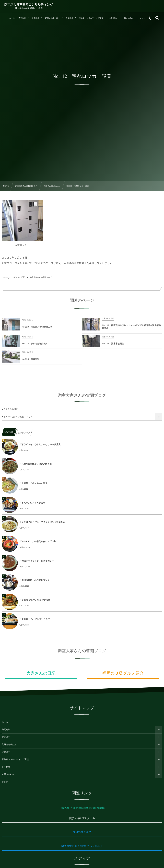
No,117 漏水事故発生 (113, 346)
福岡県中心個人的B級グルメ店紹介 (82, 846)
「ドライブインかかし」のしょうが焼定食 (40, 444)
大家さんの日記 (41, 673)
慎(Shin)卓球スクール (82, 818)
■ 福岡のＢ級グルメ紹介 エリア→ (18, 417)
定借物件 (6, 752)
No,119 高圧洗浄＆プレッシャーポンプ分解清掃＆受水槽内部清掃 (131, 329)
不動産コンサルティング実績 (15, 759)
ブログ (5, 782)
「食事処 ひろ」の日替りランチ (35, 619)
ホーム (5, 722)
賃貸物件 (6, 737)
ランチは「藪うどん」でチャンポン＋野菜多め (42, 522)
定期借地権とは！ (10, 744)
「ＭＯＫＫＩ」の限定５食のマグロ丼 (38, 541)
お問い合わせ (8, 774)
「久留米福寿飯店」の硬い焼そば (35, 464)
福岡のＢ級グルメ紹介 (123, 673)
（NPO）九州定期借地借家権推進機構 (82, 808)
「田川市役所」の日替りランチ (35, 580)
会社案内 (6, 767)
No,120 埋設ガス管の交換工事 (37, 329)
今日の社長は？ (82, 832)
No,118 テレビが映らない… (36, 346)
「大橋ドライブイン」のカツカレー (37, 561)
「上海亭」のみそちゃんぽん (33, 483)
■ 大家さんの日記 (10, 409)
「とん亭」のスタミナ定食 (32, 503)
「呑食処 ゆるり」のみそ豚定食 (35, 600)
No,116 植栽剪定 (31, 361)
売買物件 (6, 730)
